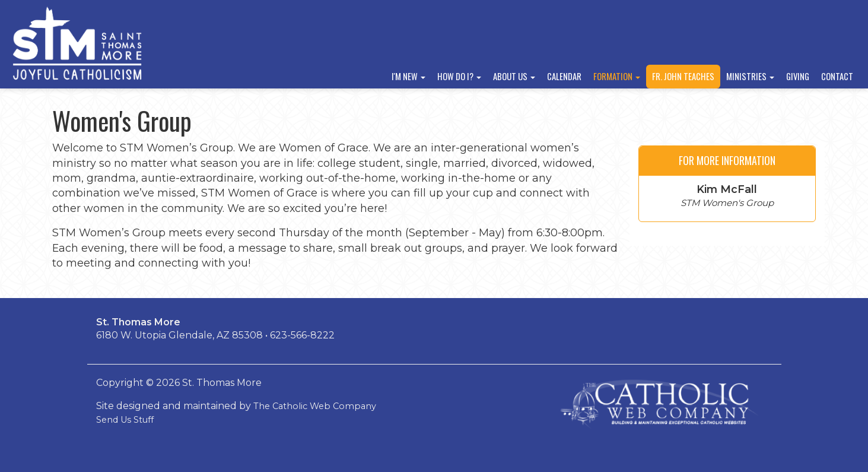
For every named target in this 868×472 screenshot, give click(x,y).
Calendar (564, 76)
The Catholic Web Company (315, 406)
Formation (617, 76)
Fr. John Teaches (683, 76)
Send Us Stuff (125, 420)
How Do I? (459, 76)
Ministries (750, 76)
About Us (514, 76)
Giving (798, 76)
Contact (837, 76)
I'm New (408, 76)
